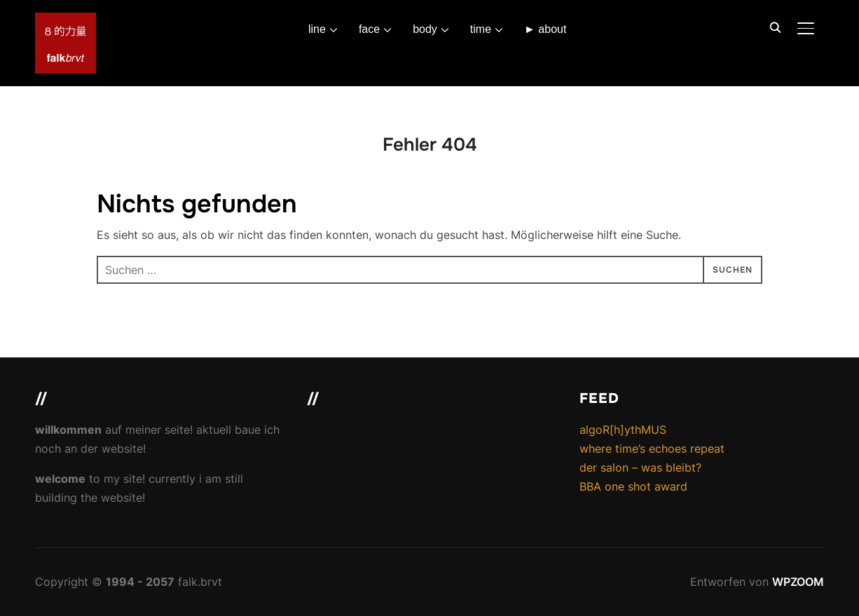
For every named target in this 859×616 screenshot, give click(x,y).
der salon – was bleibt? (640, 467)
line (317, 29)
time (481, 29)
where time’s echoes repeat (652, 449)
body (425, 29)
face (369, 29)
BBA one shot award (633, 486)
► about (545, 29)
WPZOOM (798, 582)
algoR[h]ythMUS (623, 430)
